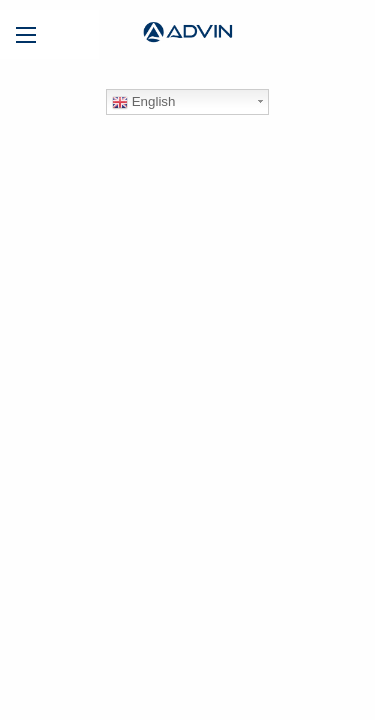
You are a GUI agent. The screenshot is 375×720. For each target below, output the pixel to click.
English (143, 102)
